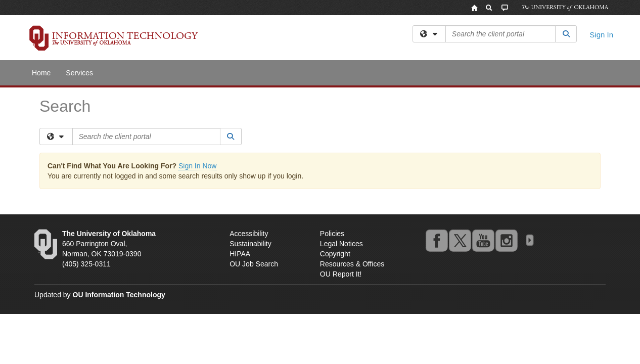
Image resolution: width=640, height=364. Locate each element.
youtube (483, 240)
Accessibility (249, 234)
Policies (332, 234)
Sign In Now (197, 166)
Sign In (601, 35)
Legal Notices (341, 244)
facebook (436, 240)
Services (79, 73)
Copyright (335, 254)
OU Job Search (254, 264)
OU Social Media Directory (529, 240)
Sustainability (250, 244)
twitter (460, 240)
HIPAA (240, 254)
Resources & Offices (352, 264)
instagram (506, 240)
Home (41, 73)
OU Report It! (341, 274)
